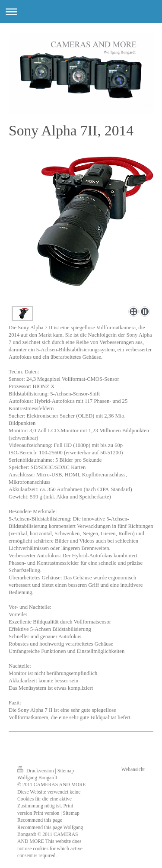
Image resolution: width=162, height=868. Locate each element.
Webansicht (133, 770)
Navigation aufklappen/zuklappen (81, 11)
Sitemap (66, 771)
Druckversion (36, 771)
